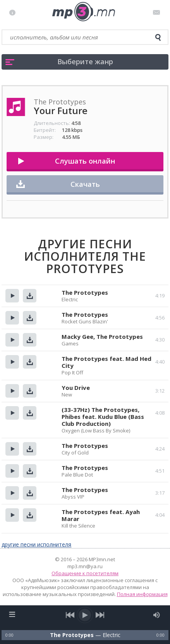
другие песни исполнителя (36, 544)
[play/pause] (85, 615)
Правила (14, 12)
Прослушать (12, 296)
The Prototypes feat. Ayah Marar (101, 515)
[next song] (100, 615)
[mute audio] (157, 615)
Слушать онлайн (85, 161)
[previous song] (70, 615)
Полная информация (142, 594)
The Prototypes (85, 292)
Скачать (85, 184)
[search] (158, 38)
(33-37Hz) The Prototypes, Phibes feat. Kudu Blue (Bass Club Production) (103, 417)
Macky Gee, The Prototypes (102, 337)
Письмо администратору (158, 12)
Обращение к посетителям (85, 573)
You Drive (76, 388)
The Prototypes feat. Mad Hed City (106, 362)
